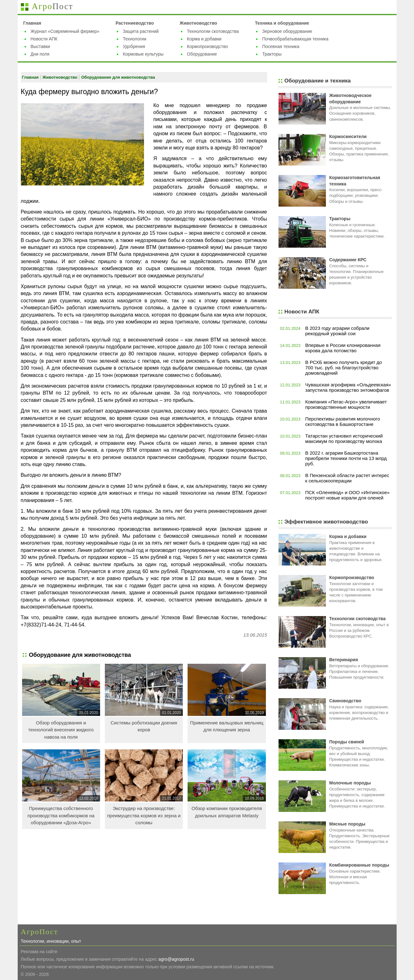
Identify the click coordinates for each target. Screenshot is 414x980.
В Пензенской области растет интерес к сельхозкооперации (347, 478)
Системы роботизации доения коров (144, 726)
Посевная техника (281, 46)
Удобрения (134, 46)
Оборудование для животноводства (118, 77)
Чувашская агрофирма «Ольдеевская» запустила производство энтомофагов (348, 387)
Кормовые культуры (143, 54)
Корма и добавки (204, 39)
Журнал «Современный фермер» (65, 31)
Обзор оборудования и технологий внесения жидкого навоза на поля (61, 730)
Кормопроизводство (207, 46)
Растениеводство (135, 23)
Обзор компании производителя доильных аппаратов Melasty (227, 812)
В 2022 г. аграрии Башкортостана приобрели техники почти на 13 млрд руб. (346, 458)
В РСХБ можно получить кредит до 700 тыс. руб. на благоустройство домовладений (344, 368)
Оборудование (202, 54)
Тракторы (272, 54)
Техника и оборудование (282, 23)
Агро (53, 6)
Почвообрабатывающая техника (295, 39)
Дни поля (40, 54)
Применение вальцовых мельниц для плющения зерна (227, 726)
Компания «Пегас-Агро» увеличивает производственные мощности (346, 404)
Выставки (40, 46)
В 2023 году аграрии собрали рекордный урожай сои (337, 331)
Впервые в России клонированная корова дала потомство (343, 348)
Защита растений (141, 31)
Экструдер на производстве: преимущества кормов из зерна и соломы (144, 815)
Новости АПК (44, 39)
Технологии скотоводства (213, 31)
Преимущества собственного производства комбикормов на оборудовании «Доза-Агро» (61, 815)
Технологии (135, 39)
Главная (32, 23)
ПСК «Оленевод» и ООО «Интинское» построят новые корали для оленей (348, 495)
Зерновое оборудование (287, 31)
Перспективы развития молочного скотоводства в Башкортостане (343, 421)
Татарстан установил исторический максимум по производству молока (344, 439)
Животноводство (198, 23)
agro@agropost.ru (176, 959)
